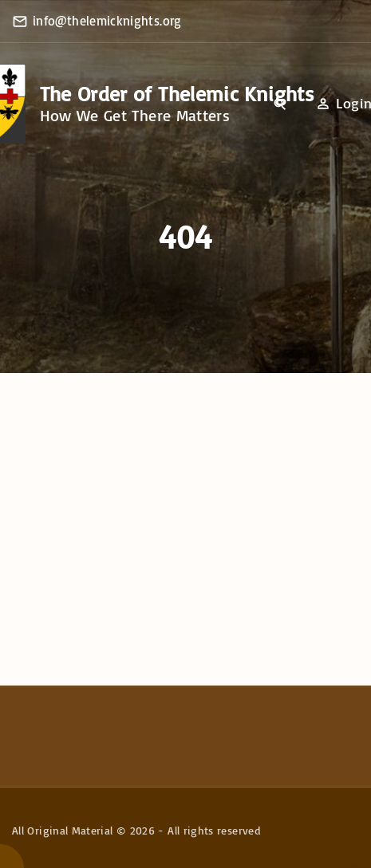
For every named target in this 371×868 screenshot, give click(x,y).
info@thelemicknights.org (107, 21)
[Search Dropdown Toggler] (280, 104)
